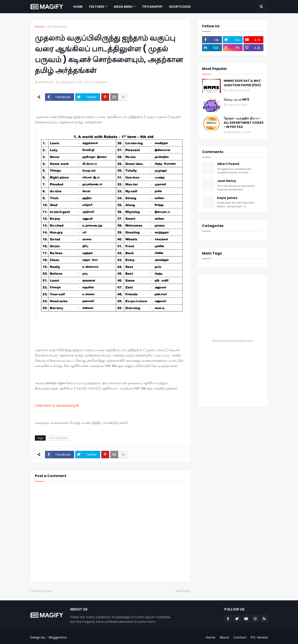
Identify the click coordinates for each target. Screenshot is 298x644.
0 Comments (98, 82)
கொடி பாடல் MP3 (236, 100)
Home (39, 27)
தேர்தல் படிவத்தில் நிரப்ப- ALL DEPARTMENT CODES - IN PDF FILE (244, 123)
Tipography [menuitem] (152, 7)
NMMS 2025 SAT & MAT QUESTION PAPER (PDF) (242, 83)
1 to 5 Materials (57, 27)
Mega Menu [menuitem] (123, 7)
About (224, 637)
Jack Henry (227, 181)
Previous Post (42, 591)
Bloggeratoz (58, 637)
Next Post (182, 591)
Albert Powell (228, 164)
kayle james (227, 198)
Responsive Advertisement (233, 341)
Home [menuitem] (78, 7)
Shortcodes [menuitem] (180, 7)
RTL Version (259, 637)
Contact (240, 637)
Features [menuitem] (97, 7)
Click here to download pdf (57, 405)
